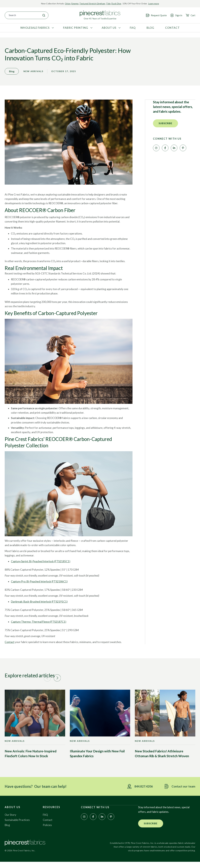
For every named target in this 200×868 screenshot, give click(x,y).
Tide (109, 4)
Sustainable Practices (17, 826)
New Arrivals (33, 73)
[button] (165, 125)
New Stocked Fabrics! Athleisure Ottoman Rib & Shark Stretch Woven (162, 759)
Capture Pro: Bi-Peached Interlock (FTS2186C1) (39, 587)
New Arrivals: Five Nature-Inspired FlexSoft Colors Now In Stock (31, 759)
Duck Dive (117, 4)
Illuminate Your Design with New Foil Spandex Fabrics (97, 759)
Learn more (154, 4)
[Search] (44, 15)
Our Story (11, 821)
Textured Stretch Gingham (92, 4)
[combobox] (22, 15)
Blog (7, 831)
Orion (67, 4)
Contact (10, 647)
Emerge (74, 4)
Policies (47, 831)
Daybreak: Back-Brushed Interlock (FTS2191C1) (39, 607)
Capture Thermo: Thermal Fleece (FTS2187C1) (39, 627)
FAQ (45, 821)
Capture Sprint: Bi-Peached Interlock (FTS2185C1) (41, 566)
